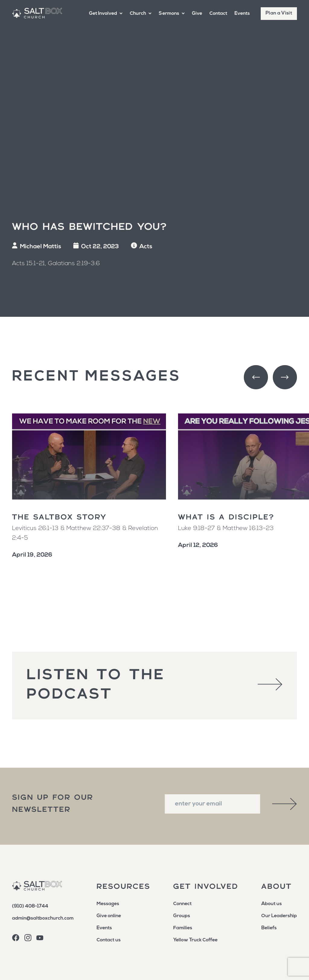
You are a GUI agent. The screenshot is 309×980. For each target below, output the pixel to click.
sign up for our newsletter (53, 804)
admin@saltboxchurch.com (43, 918)
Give (197, 14)
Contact (218, 14)
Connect (182, 904)
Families (183, 928)
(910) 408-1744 (30, 906)
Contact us (109, 940)
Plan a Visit (279, 13)
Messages (108, 904)
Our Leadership (279, 916)
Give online (109, 916)
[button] (106, 14)
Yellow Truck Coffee (195, 940)
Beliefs (269, 928)
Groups (182, 916)
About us (272, 904)
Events (242, 14)
